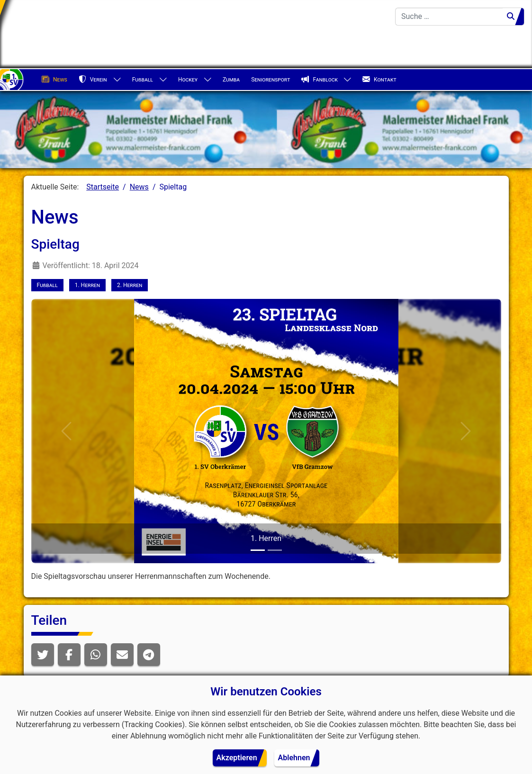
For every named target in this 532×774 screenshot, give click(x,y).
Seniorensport (271, 80)
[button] (43, 655)
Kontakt (379, 80)
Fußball (143, 80)
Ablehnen (294, 758)
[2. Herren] (275, 550)
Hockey (188, 80)
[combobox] (449, 17)
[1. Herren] (258, 550)
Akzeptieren (237, 758)
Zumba (231, 80)
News (54, 80)
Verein (93, 80)
